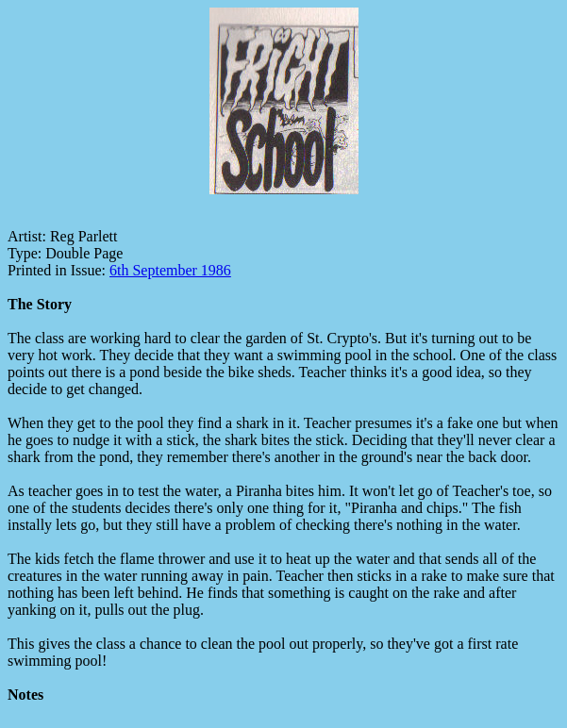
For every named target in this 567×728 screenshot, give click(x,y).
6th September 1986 (170, 270)
